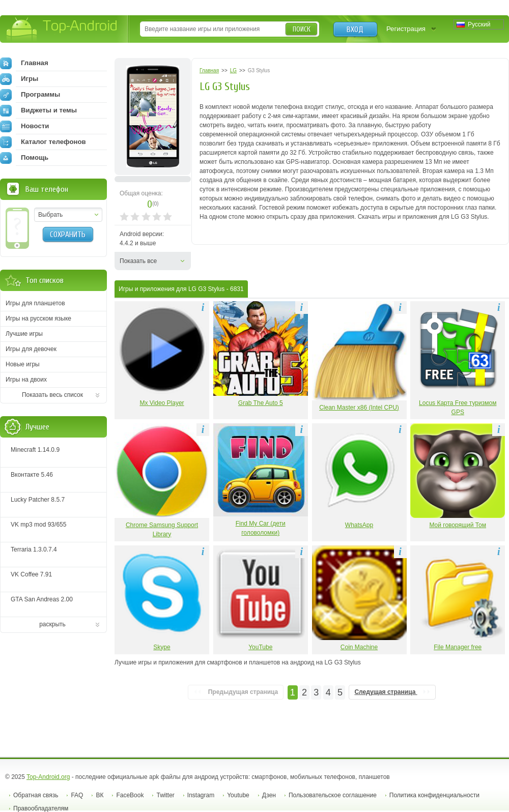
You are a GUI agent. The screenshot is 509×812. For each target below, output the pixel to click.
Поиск (302, 29)
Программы (30, 95)
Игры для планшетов (35, 303)
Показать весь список (52, 395)
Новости (24, 126)
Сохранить (68, 235)
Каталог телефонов (43, 142)
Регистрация (406, 29)
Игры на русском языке (38, 318)
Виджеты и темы (38, 110)
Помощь (24, 158)
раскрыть (52, 624)
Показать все (138, 261)
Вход (355, 30)
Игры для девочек (31, 349)
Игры (19, 79)
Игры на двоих (26, 380)
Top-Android (62, 30)
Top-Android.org (48, 777)
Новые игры (23, 364)
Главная (24, 63)
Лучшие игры (24, 334)
